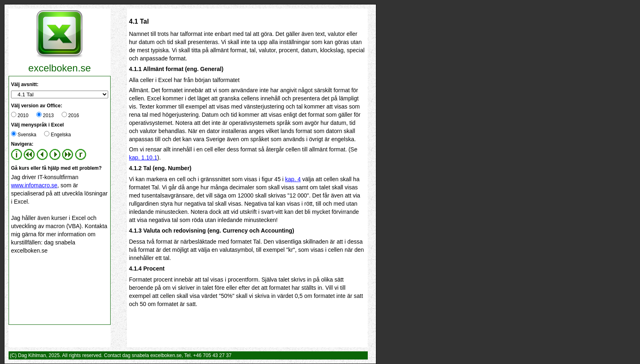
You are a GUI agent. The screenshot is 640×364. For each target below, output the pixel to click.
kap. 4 (293, 179)
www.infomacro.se (34, 185)
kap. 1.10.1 (143, 158)
